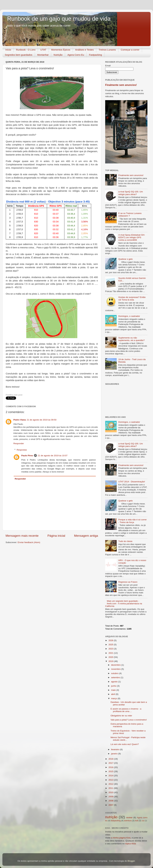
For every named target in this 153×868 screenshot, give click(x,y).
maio (114, 690)
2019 (111, 661)
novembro (116, 669)
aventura (128, 821)
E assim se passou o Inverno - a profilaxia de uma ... (126, 710)
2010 (111, 792)
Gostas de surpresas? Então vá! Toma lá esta (132, 298)
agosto (115, 682)
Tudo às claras (125, 541)
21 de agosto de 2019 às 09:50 (42, 420)
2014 (111, 776)
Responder (19, 443)
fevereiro (116, 749)
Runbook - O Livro (26, 50)
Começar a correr (130, 50)
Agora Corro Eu (76, 55)
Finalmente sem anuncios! (121, 85)
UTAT (43, 50)
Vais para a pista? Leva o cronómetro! (129, 720)
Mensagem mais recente (22, 536)
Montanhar (43, 55)
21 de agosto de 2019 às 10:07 (53, 456)
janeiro (115, 754)
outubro (115, 673)
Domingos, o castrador (129, 316)
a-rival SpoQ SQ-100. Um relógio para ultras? (131, 193)
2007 (111, 805)
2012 (111, 784)
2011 (111, 788)
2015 (111, 771)
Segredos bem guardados (19, 55)
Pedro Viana (20, 420)
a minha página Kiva (121, 838)
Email (108, 66)
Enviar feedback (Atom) (29, 542)
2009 (111, 797)
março (114, 698)
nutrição (111, 817)
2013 (111, 780)
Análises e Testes (84, 50)
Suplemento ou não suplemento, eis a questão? (131, 339)
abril (113, 694)
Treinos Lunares (107, 50)
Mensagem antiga (86, 536)
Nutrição (58, 55)
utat (143, 821)
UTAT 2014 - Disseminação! (132, 482)
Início (8, 50)
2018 (111, 759)
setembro (116, 677)
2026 (111, 640)
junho (114, 686)
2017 (111, 763)
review (129, 818)
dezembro (116, 665)
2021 (111, 653)
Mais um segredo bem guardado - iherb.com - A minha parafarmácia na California (124, 604)
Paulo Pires (27, 456)
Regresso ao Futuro (128, 582)
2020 (111, 657)
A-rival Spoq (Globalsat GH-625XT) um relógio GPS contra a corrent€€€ (132, 237)
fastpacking (116, 821)
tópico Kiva (131, 844)
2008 (111, 801)
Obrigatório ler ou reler (121, 716)
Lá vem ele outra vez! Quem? (125, 744)
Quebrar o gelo (125, 259)
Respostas (22, 450)
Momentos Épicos (61, 50)
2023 (111, 649)
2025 (111, 645)
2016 (111, 767)
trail (137, 821)
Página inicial (56, 536)
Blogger (131, 861)
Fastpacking (95, 55)
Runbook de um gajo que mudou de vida (59, 19)
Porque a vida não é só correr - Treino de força (132, 521)
